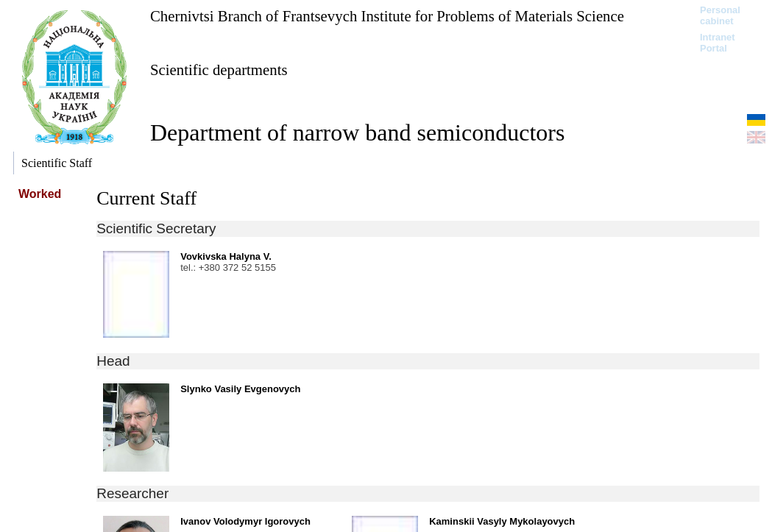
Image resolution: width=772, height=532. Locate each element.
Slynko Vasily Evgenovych (240, 389)
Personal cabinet (720, 15)
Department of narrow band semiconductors (357, 132)
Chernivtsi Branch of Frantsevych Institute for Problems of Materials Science (387, 16)
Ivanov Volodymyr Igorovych (245, 521)
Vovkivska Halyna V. (226, 256)
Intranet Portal (718, 43)
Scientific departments (219, 70)
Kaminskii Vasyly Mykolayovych (502, 521)
